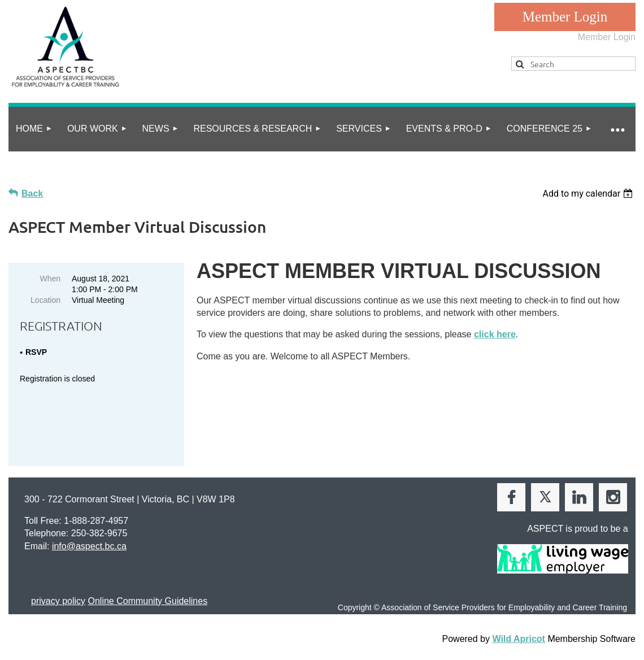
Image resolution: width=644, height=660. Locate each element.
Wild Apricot (518, 633)
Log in (565, 17)
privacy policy (58, 595)
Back (32, 194)
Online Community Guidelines (147, 595)
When (50, 279)
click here (495, 334)
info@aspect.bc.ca (89, 540)
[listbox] (589, 194)
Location (45, 300)
